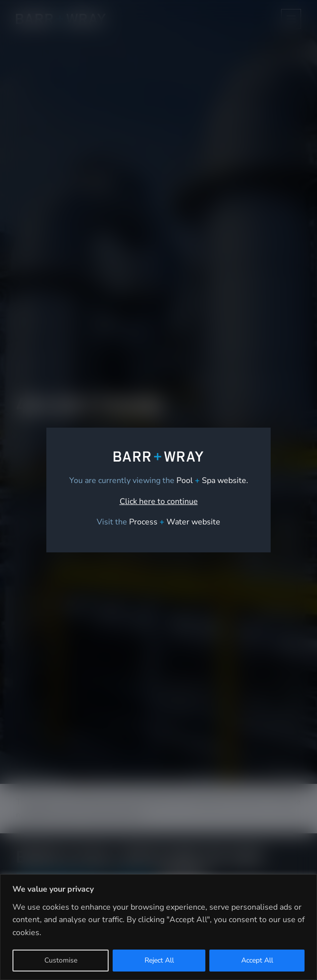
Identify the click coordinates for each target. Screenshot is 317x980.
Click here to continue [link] (159, 501)
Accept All (257, 960)
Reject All (159, 960)
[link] (175, 522)
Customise (61, 960)
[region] (158, 927)
